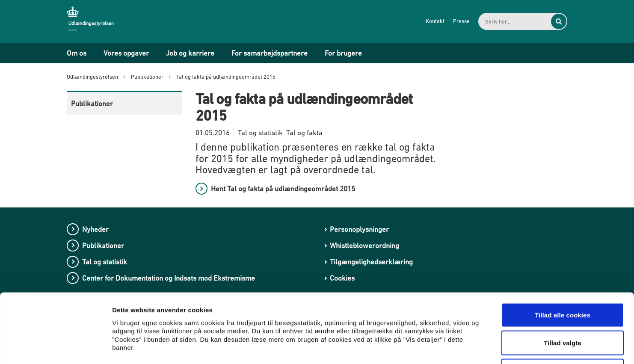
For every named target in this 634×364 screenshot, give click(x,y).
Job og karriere (190, 53)
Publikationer (92, 104)
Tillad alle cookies (563, 252)
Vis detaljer (445, 347)
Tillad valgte (563, 280)
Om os (77, 53)
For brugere (343, 53)
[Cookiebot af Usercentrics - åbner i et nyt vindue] (55, 347)
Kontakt (435, 21)
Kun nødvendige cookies (563, 308)
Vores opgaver (126, 53)
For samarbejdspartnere (270, 53)
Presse (461, 21)
